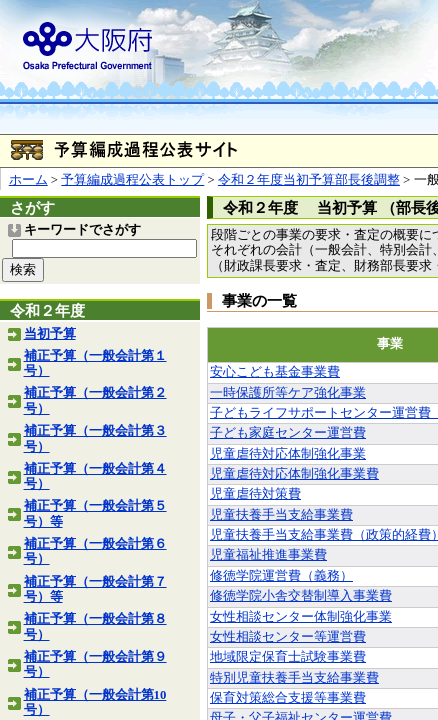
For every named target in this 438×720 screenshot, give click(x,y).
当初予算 (50, 334)
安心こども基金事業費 (275, 372)
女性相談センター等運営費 (288, 637)
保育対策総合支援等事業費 (288, 698)
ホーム (28, 180)
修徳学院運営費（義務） (281, 576)
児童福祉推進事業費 (268, 555)
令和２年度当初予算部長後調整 (309, 180)
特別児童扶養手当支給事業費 (294, 678)
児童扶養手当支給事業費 (281, 515)
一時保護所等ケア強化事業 (288, 393)
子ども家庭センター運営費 (288, 433)
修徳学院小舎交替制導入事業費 (301, 596)
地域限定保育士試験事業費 (288, 657)
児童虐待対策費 (255, 494)
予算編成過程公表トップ (132, 180)
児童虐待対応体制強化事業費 (294, 474)
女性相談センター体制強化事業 (301, 617)
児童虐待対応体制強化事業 (288, 454)
